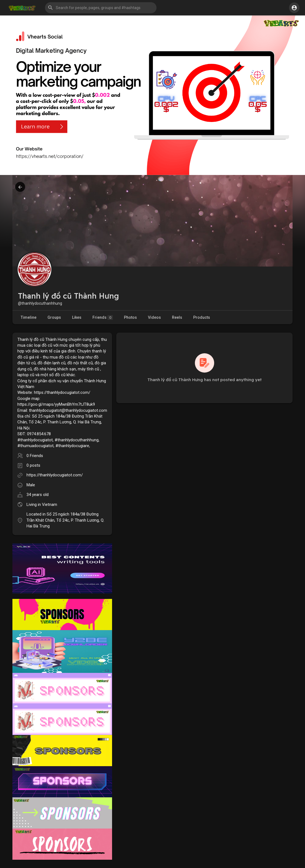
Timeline (29, 317)
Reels (177, 317)
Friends (103, 318)
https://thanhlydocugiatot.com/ (55, 475)
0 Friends (35, 456)
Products (202, 317)
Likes (77, 317)
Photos (130, 317)
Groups (54, 317)
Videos (154, 317)
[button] (101, 8)
